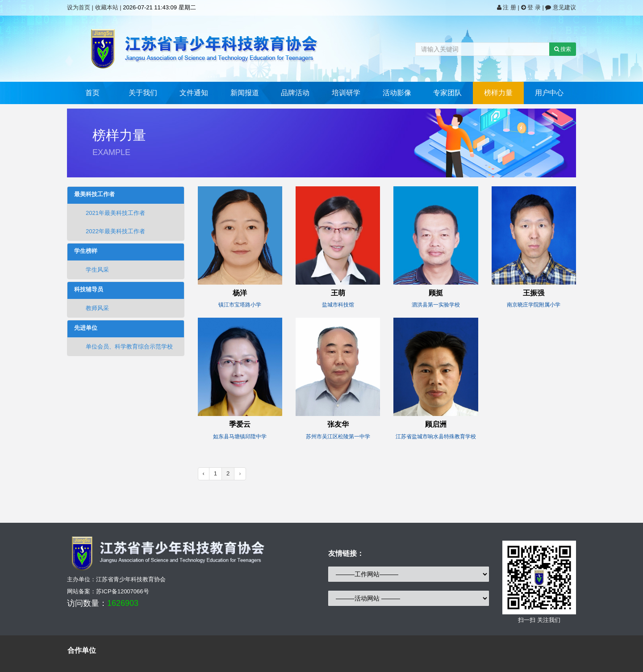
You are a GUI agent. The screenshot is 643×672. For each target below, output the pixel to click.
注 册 (507, 7)
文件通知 (194, 93)
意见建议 (561, 7)
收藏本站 (107, 7)
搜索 (563, 49)
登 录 (532, 7)
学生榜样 (86, 251)
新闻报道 (245, 93)
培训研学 (346, 93)
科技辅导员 (89, 290)
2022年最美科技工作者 (110, 231)
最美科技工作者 (94, 194)
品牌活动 (295, 93)
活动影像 (397, 93)
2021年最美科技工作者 (110, 213)
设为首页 (79, 7)
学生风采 (92, 270)
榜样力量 (498, 93)
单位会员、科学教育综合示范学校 (123, 346)
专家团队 (447, 93)
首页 (92, 93)
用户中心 (549, 93)
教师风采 (92, 308)
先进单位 (86, 328)
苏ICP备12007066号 (123, 591)
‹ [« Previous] (204, 473)
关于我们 (143, 93)
